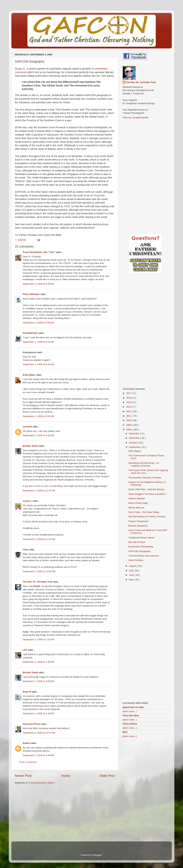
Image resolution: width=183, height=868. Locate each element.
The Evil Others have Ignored (144, 556)
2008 (129, 430)
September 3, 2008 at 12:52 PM (39, 571)
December (135, 433)
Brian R (27, 692)
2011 (129, 416)
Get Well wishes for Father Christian (147, 517)
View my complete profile (136, 117)
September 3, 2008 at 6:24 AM (38, 364)
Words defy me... (137, 508)
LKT (25, 650)
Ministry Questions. (138, 526)
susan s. (28, 501)
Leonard (28, 427)
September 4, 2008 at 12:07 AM (39, 733)
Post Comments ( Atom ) (42, 783)
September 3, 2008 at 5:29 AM (38, 284)
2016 (129, 398)
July (131, 571)
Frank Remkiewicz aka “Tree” (39, 252)
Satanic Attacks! (137, 498)
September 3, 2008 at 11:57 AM (39, 491)
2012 (129, 411)
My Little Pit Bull (137, 542)
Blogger (98, 855)
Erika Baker (29, 375)
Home (66, 776)
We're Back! (135, 451)
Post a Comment (28, 762)
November (135, 438)
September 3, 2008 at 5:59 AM (38, 323)
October (133, 443)
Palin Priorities (136, 560)
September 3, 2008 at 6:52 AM (38, 416)
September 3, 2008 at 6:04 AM (38, 342)
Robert (27, 743)
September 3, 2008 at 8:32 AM (38, 435)
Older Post (107, 776)
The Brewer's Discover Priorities (145, 478)
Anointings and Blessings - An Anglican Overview (144, 464)
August (133, 566)
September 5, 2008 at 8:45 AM (38, 755)
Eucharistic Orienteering (141, 547)
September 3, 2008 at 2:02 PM (38, 681)
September (135, 447)
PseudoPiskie (31, 333)
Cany (26, 550)
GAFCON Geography (139, 551)
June (132, 575)
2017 (129, 393)
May (132, 579)
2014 (129, 402)
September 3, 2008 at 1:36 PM (38, 662)
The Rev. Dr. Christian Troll (38, 582)
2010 (129, 420)
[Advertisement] (65, 814)
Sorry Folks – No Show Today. (144, 512)
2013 (129, 407)
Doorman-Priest (32, 724)
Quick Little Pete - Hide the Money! (146, 489)
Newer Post (23, 776)
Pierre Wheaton (32, 294)
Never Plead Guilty (138, 503)
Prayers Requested (138, 521)
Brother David (31, 446)
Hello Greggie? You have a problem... (148, 494)
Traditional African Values (141, 538)
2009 (129, 425)
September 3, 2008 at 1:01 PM (38, 639)
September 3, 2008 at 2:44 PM (38, 713)
